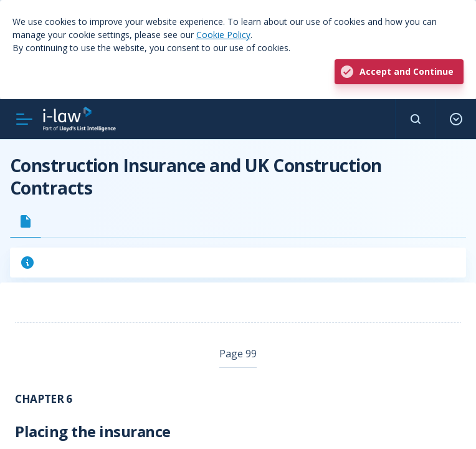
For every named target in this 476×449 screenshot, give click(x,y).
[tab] (26, 221)
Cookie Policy (223, 35)
